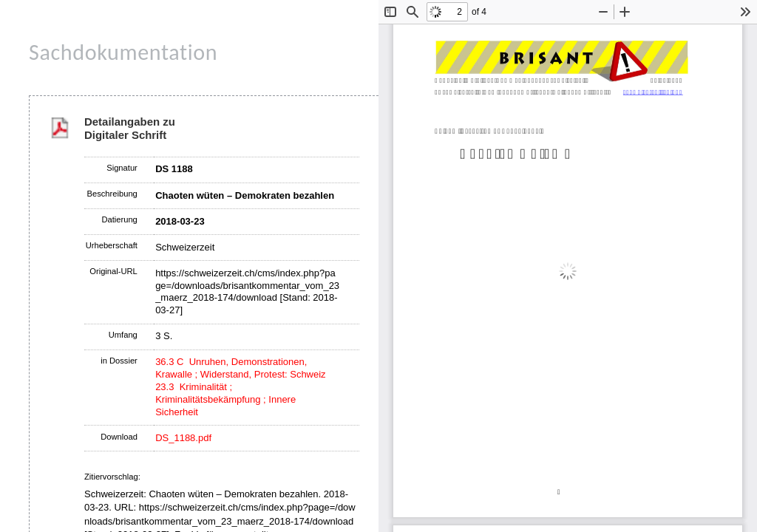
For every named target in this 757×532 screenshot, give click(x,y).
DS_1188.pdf (183, 438)
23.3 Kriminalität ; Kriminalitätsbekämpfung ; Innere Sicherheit (225, 399)
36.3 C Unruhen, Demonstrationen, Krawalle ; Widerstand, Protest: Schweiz (240, 368)
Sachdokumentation (123, 52)
